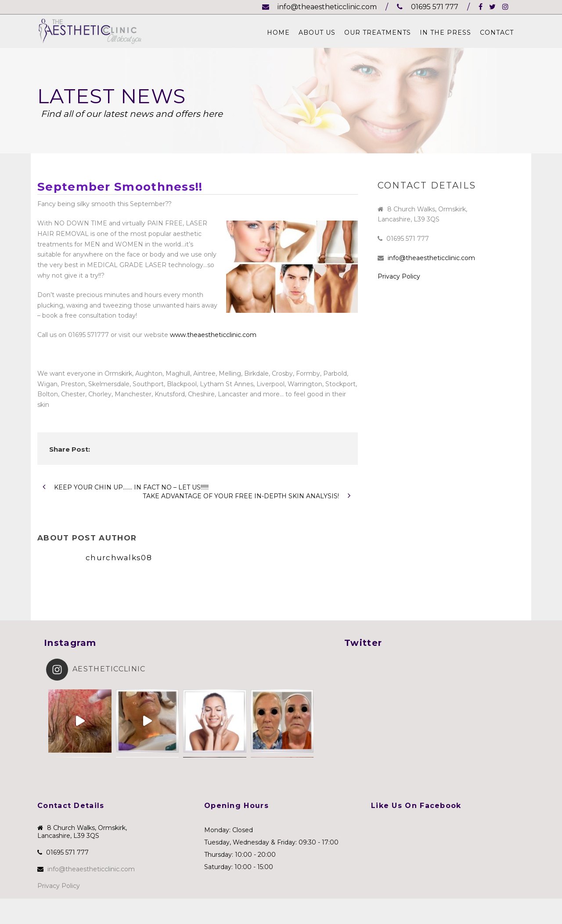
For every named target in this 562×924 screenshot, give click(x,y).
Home (278, 33)
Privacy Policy (399, 276)
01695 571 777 (428, 7)
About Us (317, 33)
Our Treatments (378, 33)
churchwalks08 (119, 558)
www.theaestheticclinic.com (213, 335)
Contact (497, 33)
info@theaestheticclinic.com (319, 7)
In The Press (445, 33)
